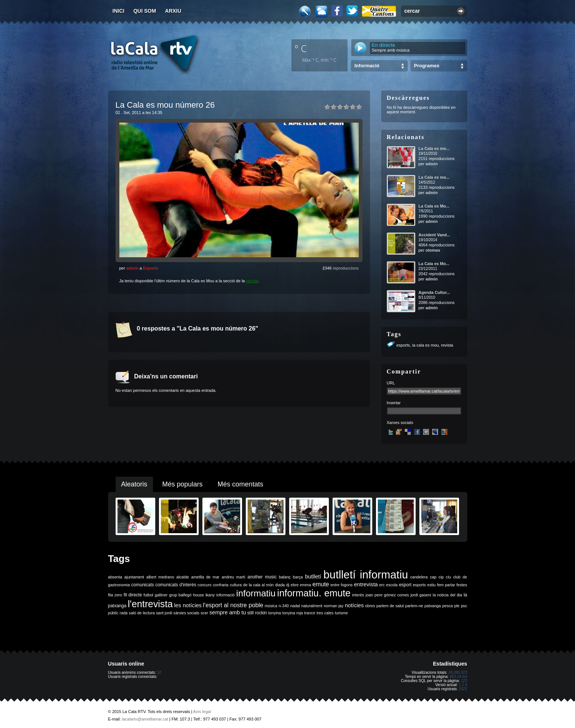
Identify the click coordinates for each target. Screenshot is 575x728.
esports (403, 345)
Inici (119, 11)
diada (280, 585)
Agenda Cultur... (434, 292)
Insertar (394, 403)
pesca (447, 606)
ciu (449, 577)
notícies (354, 605)
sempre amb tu (228, 612)
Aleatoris (134, 484)
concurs (204, 585)
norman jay (334, 606)
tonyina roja (293, 613)
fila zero (115, 595)
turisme (341, 613)
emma (306, 585)
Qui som (145, 11)
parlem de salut (390, 606)
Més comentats (241, 484)
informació (225, 595)
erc (382, 585)
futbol (148, 595)
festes (462, 585)
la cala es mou (426, 345)
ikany (210, 595)
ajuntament (134, 577)
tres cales (325, 613)
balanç (285, 577)
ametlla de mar (205, 577)
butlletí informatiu (366, 575)
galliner (161, 595)
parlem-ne (414, 606)
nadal (295, 606)
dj (288, 585)
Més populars (183, 484)
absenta (115, 577)
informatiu (256, 593)
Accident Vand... (435, 235)
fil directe (133, 595)
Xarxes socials (400, 423)
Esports (151, 268)
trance (310, 613)
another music (262, 577)
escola (392, 585)
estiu (432, 585)
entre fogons (342, 585)
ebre (295, 585)
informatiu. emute (314, 593)
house (198, 595)
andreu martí (234, 577)
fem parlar (446, 585)
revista (252, 281)
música (271, 606)
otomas (433, 250)
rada (124, 613)
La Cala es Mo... (434, 206)
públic (113, 613)
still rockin (257, 613)
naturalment (312, 606)
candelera (419, 577)
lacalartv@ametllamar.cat (145, 719)
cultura (236, 585)
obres (370, 606)
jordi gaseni (421, 595)
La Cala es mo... (434, 148)
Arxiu (173, 11)
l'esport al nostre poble (233, 605)
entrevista (366, 584)
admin (132, 268)
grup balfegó (180, 595)
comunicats (143, 585)
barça (298, 577)
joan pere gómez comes (387, 595)
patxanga (433, 606)
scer (204, 613)
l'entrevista (150, 604)
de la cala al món (259, 585)
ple (457, 606)
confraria (221, 585)
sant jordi (164, 613)
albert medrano (160, 577)
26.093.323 (458, 672)
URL (391, 383)
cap (433, 577)
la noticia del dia (448, 595)
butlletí (313, 577)
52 (159, 672)
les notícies (188, 605)
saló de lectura (142, 613)
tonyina (275, 613)
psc (464, 606)
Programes (427, 66)
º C (301, 48)
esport (405, 585)
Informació (367, 66)
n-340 (284, 606)
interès (358, 595)
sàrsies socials (186, 613)
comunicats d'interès (176, 585)
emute (321, 584)
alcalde (183, 577)
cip (441, 577)
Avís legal (202, 712)
